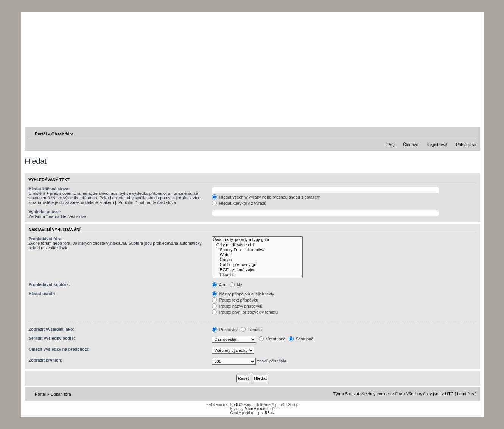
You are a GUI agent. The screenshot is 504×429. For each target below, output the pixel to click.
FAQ (390, 145)
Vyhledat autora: (45, 212)
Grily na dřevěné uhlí (257, 245)
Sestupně (301, 339)
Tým (337, 394)
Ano (219, 285)
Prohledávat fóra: (45, 239)
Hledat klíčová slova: (49, 189)
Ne (236, 285)
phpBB (234, 405)
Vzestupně (272, 339)
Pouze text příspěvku (235, 300)
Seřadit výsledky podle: (52, 338)
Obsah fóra (62, 134)
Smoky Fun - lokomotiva (257, 250)
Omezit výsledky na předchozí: (59, 349)
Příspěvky (225, 330)
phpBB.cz (267, 413)
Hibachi (257, 275)
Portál (41, 134)
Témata (251, 330)
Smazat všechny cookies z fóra (374, 394)
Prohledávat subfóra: (49, 284)
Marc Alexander (257, 409)
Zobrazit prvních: (45, 360)
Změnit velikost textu (471, 134)
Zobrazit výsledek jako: (51, 329)
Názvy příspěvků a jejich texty (243, 294)
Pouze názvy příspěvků (237, 306)
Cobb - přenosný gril (257, 265)
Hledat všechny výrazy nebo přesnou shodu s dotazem (266, 197)
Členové (411, 145)
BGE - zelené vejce (257, 270)
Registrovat (437, 145)
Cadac (257, 260)
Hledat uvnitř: (42, 294)
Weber (257, 255)
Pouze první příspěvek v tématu (245, 312)
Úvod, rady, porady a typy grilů (257, 240)
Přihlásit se (466, 145)
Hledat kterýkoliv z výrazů (239, 203)
